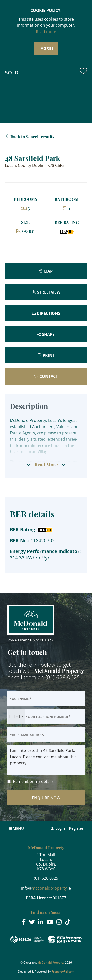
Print (49, 355)
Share (48, 334)
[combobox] (16, 716)
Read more (46, 32)
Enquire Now (46, 798)
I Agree (46, 48)
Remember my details (33, 781)
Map (48, 271)
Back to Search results (32, 137)
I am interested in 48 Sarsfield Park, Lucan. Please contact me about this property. (46, 760)
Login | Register (69, 828)
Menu (16, 828)
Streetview (49, 292)
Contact (49, 376)
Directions (49, 313)
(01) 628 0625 (63, 677)
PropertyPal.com (63, 972)
